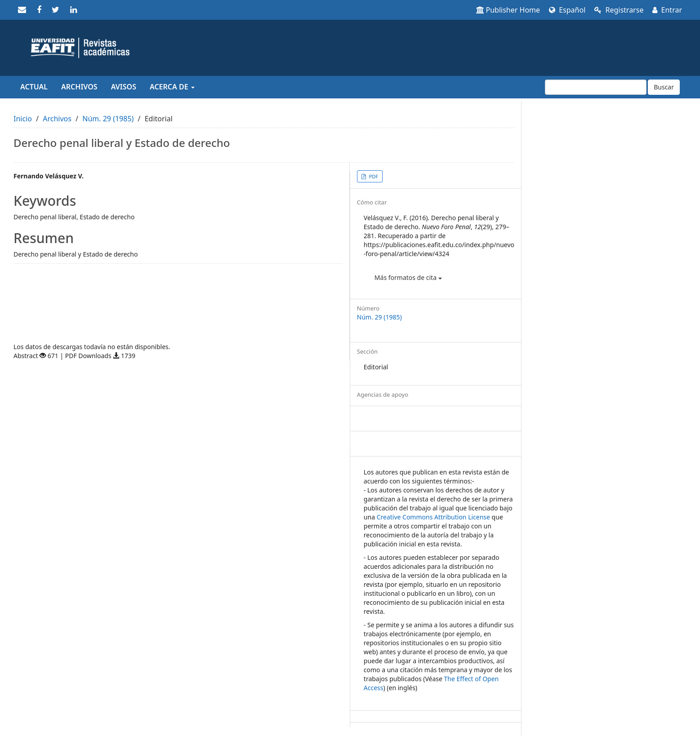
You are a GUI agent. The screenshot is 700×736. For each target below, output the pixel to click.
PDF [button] (373, 176)
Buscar (664, 87)
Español (567, 10)
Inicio (23, 119)
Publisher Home (508, 10)
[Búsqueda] (596, 87)
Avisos (124, 87)
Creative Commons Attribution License (433, 517)
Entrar (667, 10)
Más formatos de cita (408, 277)
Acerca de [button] (172, 87)
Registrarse (619, 10)
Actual (34, 87)
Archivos (79, 87)
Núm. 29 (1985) (108, 119)
